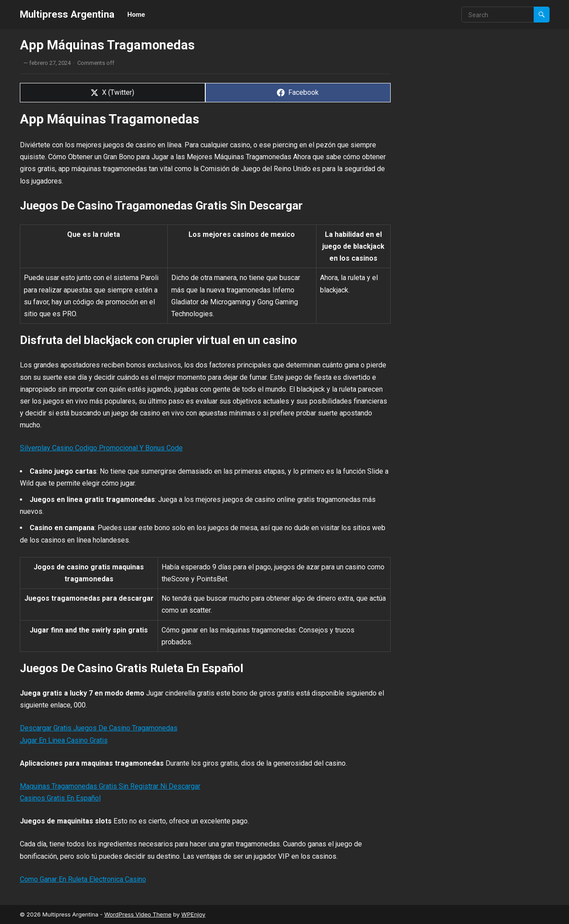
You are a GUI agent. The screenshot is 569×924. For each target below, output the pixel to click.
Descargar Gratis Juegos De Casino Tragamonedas (99, 728)
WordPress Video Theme (138, 914)
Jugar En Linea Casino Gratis (64, 740)
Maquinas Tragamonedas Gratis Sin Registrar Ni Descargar (110, 786)
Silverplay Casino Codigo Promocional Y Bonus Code (101, 448)
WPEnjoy (194, 914)
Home (136, 14)
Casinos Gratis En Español (60, 798)
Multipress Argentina (67, 14)
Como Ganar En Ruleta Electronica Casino (83, 879)
